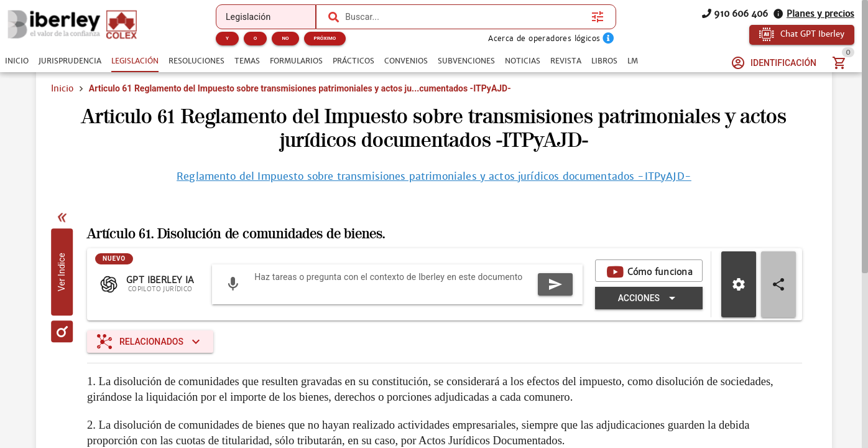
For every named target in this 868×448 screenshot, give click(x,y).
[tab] (17, 61)
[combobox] (465, 17)
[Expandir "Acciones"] (649, 298)
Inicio (62, 88)
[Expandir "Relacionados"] (150, 342)
